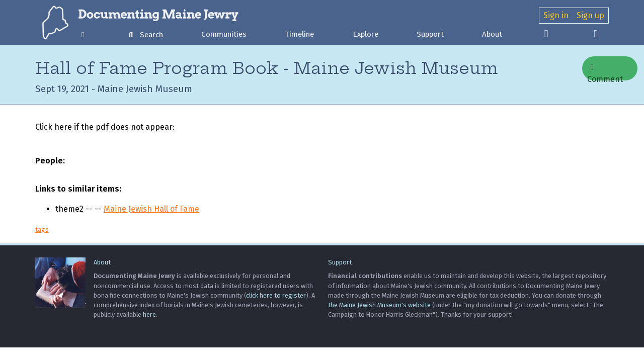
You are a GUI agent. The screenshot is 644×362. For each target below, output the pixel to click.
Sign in (556, 15)
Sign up (590, 15)
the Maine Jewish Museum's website (379, 305)
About (492, 34)
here (149, 314)
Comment (605, 72)
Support (430, 34)
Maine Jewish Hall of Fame (151, 209)
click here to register (276, 295)
